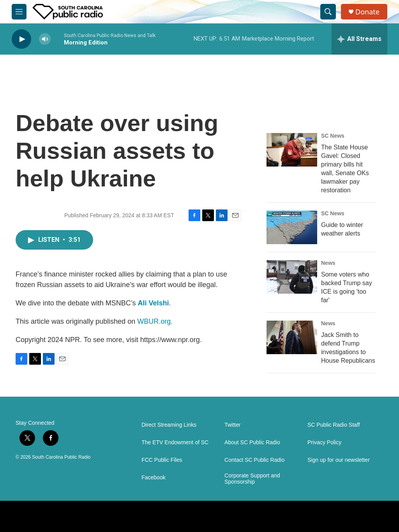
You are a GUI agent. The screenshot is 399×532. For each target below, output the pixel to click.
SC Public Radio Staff (334, 425)
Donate (367, 12)
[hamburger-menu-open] (19, 12)
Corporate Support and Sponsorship (252, 479)
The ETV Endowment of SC (175, 442)
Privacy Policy (324, 442)
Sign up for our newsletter (339, 460)
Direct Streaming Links (169, 425)
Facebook (153, 478)
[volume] (45, 39)
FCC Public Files (162, 460)
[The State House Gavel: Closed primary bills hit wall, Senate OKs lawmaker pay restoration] (292, 150)
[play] (21, 39)
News (328, 263)
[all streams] (359, 39)
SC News (333, 136)
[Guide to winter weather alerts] (292, 227)
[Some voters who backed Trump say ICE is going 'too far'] (292, 277)
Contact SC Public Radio (254, 460)
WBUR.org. (155, 321)
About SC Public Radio (252, 442)
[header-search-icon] (328, 12)
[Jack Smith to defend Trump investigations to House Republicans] (292, 337)
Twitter (232, 425)
